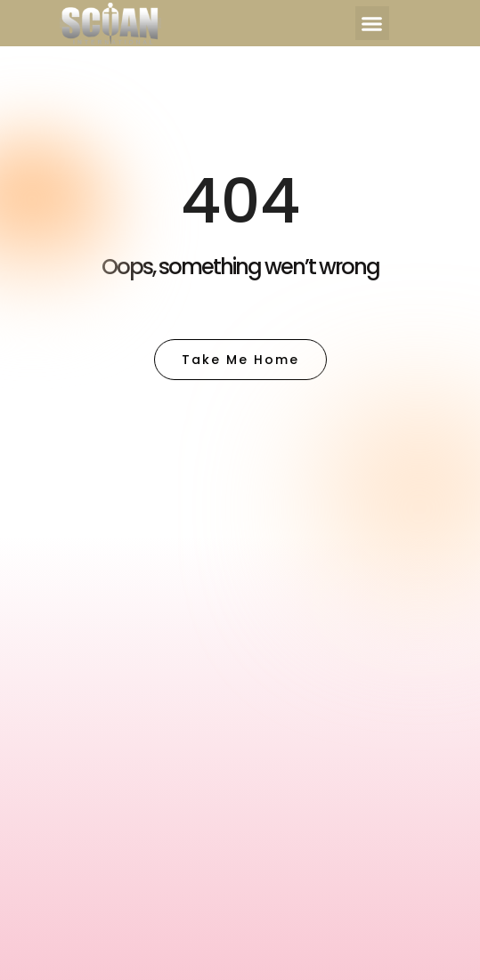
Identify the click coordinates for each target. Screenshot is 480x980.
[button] (372, 23)
